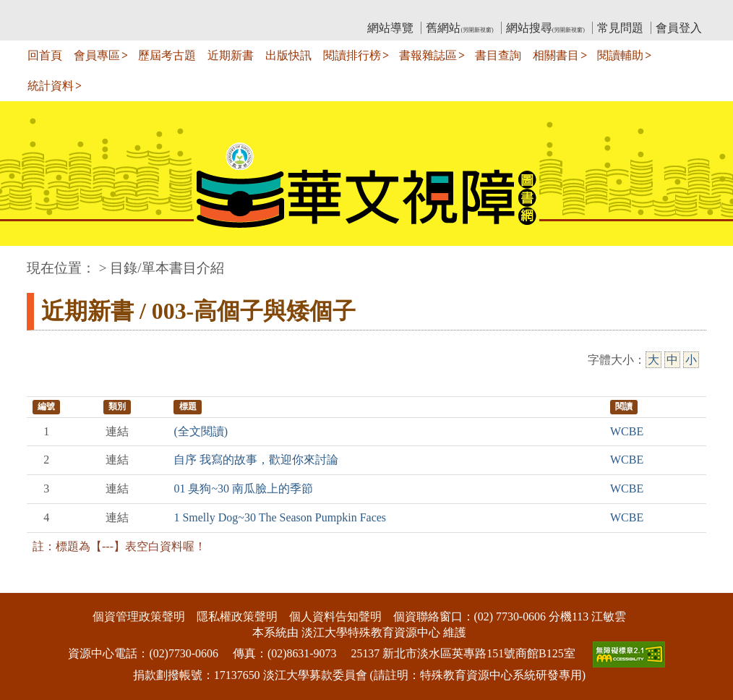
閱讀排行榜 (352, 55)
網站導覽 (390, 28)
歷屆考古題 (167, 55)
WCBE (627, 431)
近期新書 (231, 55)
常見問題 (620, 28)
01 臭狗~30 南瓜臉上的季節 (243, 488)
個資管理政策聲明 (139, 616)
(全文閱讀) (201, 431)
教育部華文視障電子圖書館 (155, 11)
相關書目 (556, 55)
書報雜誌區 (428, 55)
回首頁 (45, 55)
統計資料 (51, 86)
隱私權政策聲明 (237, 616)
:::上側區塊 (55, 11)
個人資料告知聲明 (335, 616)
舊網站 (459, 28)
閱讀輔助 (620, 55)
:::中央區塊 (28, 261)
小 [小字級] (691, 360)
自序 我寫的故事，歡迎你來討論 (256, 460)
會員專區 (97, 55)
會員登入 (679, 28)
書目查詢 (498, 55)
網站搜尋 (545, 28)
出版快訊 (288, 55)
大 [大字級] (653, 360)
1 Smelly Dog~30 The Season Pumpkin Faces (280, 517)
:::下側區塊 (28, 583)
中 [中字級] (672, 360)
